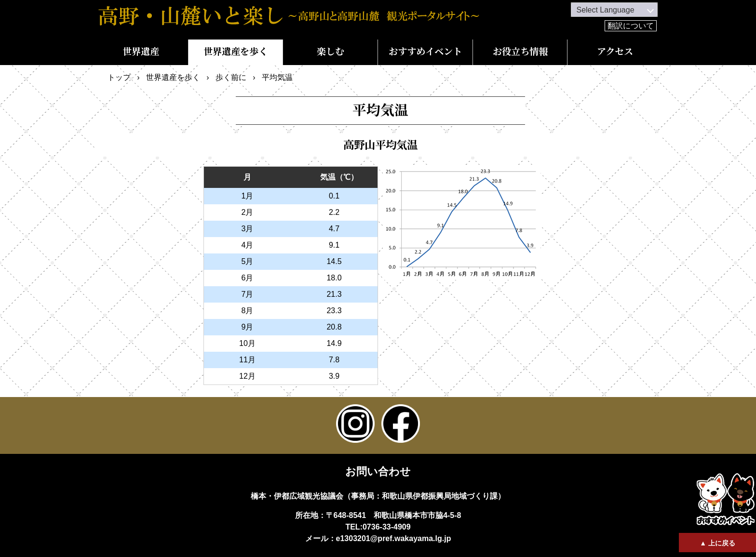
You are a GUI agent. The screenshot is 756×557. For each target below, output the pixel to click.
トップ (119, 77)
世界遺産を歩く (236, 52)
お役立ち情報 (520, 52)
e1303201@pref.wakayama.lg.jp (394, 538)
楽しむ (331, 52)
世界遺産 (141, 52)
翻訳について (631, 26)
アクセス (615, 52)
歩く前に (231, 77)
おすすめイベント (425, 52)
